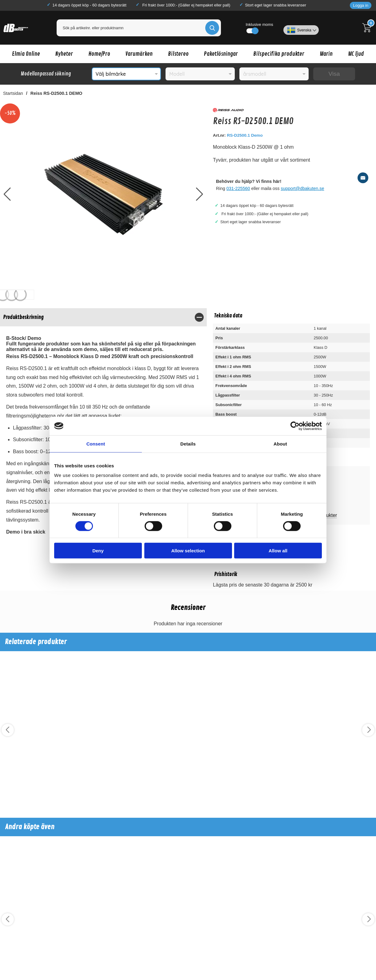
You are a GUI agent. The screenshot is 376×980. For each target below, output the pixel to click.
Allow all (278, 551)
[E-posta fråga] (363, 178)
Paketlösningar (221, 54)
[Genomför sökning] (212, 28)
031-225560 (238, 188)
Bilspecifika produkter (279, 54)
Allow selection (188, 551)
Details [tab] (188, 444)
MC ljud (356, 54)
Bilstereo (178, 54)
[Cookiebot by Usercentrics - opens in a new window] (295, 426)
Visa (334, 74)
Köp (22, 791)
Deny (98, 551)
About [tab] (280, 444)
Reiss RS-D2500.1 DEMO (56, 93)
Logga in (361, 5)
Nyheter (64, 54)
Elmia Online (26, 54)
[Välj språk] (301, 28)
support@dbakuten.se (303, 188)
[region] (103, 317)
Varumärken (139, 54)
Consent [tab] (96, 444)
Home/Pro (99, 54)
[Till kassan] (368, 28)
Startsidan (13, 93)
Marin (326, 54)
